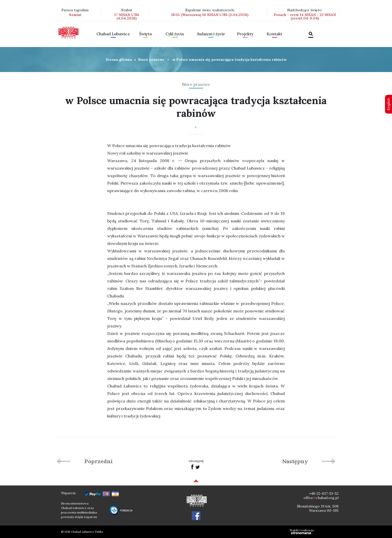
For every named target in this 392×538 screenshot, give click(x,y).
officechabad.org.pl (321, 498)
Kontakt (274, 34)
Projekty (245, 34)
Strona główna (119, 60)
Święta (145, 34)
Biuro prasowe (151, 60)
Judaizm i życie (211, 34)
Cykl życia (175, 34)
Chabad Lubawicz (113, 34)
